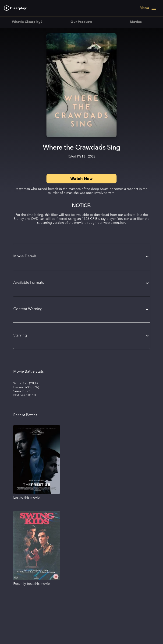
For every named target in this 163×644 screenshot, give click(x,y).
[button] (82, 257)
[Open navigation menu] (148, 8)
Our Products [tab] (82, 22)
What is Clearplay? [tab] (27, 22)
